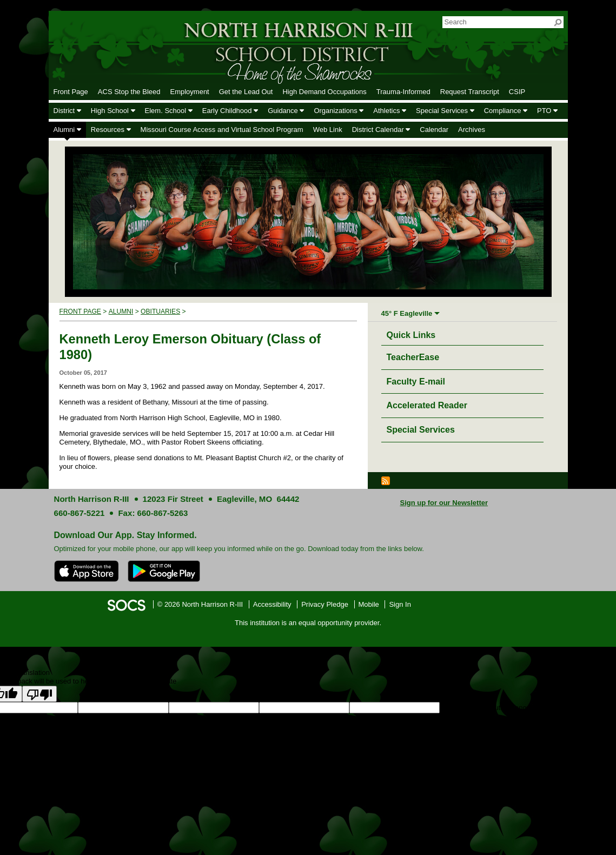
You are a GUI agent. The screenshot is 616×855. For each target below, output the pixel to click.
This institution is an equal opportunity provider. (308, 623)
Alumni (121, 311)
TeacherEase (413, 357)
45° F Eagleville (407, 313)
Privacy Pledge (325, 604)
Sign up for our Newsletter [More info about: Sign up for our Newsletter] (444, 503)
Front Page (80, 311)
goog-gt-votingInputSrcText (90, 717)
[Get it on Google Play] (164, 571)
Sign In (400, 604)
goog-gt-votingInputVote (253, 717)
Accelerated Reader (427, 405)
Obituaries (160, 311)
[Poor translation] (39, 694)
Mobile (369, 604)
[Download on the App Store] (87, 571)
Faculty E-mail (416, 382)
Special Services (421, 430)
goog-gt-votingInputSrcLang (483, 708)
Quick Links (414, 333)
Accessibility (272, 604)
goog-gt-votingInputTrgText (174, 717)
